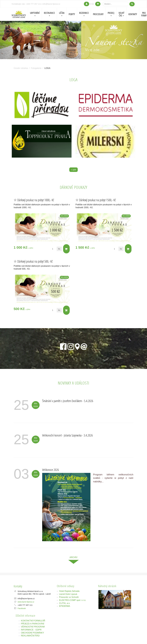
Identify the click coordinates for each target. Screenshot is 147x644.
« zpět (73, 170)
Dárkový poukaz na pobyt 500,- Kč (35, 261)
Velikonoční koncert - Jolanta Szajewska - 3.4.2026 (68, 435)
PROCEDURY (98, 14)
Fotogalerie (36, 68)
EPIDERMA (65, 606)
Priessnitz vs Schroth (69, 597)
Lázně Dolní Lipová (68, 594)
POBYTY (72, 14)
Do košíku (66, 249)
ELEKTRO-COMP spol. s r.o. (73, 600)
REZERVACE (84, 14)
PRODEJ (111, 14)
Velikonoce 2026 (51, 470)
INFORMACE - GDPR (31, 630)
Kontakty (133, 14)
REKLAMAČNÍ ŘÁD (30, 636)
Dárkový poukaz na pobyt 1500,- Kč (97, 200)
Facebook (22, 608)
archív (73, 557)
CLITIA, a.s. (65, 603)
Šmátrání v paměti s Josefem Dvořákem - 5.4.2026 (68, 401)
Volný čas (121, 14)
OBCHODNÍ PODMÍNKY (32, 633)
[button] (11, 40)
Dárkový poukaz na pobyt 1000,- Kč (36, 200)
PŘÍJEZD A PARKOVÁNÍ (33, 624)
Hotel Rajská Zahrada (69, 591)
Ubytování (35, 14)
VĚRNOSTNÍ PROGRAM (33, 627)
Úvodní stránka (21, 68)
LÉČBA (62, 14)
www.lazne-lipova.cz (26, 602)
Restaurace (49, 14)
